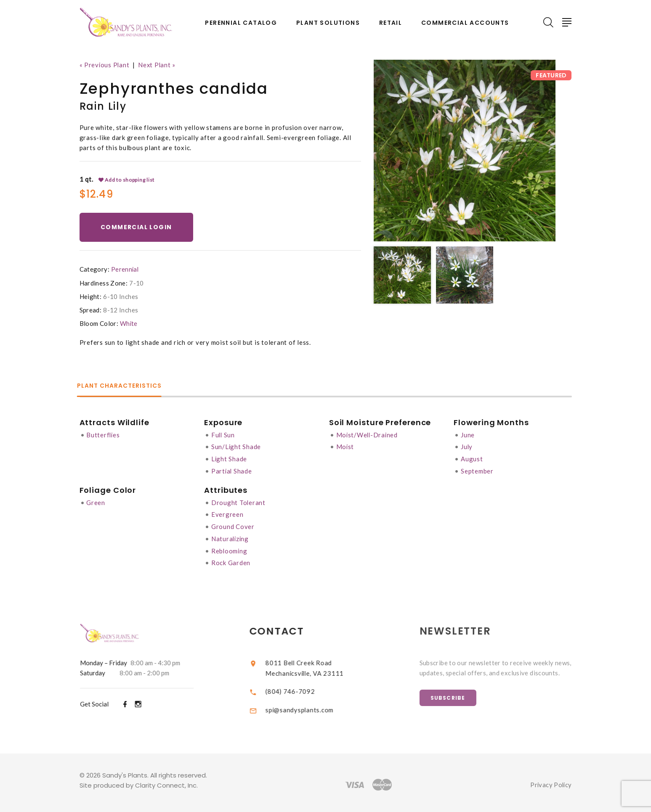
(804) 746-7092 (298, 687)
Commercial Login (137, 227)
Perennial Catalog (241, 23)
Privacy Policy (550, 781)
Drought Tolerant (239, 501)
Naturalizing (231, 536)
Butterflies (103, 434)
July (468, 446)
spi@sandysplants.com (307, 706)
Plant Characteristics (122, 386)
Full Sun (223, 434)
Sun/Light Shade (236, 446)
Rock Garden (231, 560)
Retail (391, 23)
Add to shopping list (127, 180)
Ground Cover (233, 524)
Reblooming (230, 548)
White (129, 323)
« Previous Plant (105, 65)
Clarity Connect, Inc (166, 782)
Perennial (125, 269)
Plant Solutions (328, 23)
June (469, 434)
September (478, 470)
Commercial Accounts (465, 23)
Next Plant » (158, 65)
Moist (346, 446)
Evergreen (227, 513)
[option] (465, 151)
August (473, 458)
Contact (284, 628)
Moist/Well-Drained (368, 434)
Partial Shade (232, 470)
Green (96, 501)
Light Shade (229, 458)
